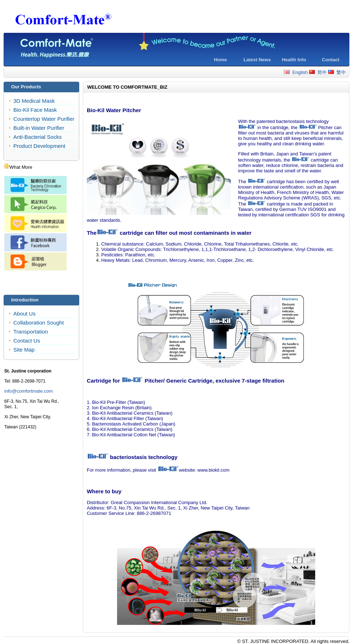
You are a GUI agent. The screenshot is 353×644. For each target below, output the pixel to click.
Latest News (257, 60)
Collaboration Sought (39, 323)
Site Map (24, 350)
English (296, 72)
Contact (331, 60)
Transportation (31, 332)
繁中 (337, 72)
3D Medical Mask (34, 101)
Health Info (294, 60)
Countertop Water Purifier (44, 119)
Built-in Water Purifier (39, 128)
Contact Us (27, 341)
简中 (318, 72)
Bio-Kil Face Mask (35, 110)
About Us (24, 314)
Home (220, 60)
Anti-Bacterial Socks (37, 137)
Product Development (39, 146)
